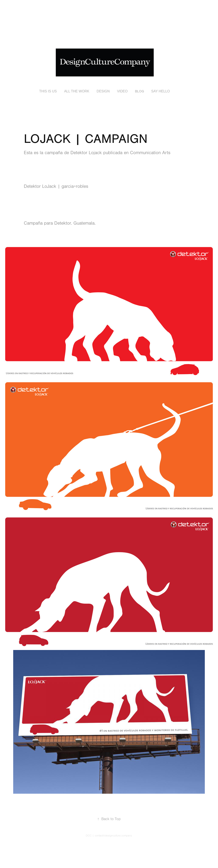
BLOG (139, 91)
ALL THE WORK (77, 91)
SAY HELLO (160, 91)
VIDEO (122, 91)
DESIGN (103, 91)
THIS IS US (48, 91)
